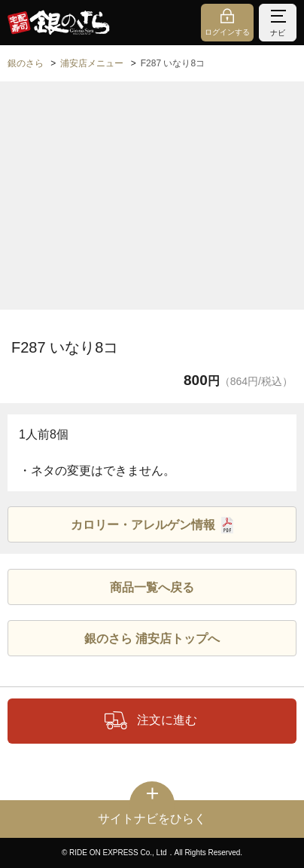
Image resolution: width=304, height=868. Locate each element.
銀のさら (26, 63)
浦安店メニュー (92, 63)
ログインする (227, 32)
